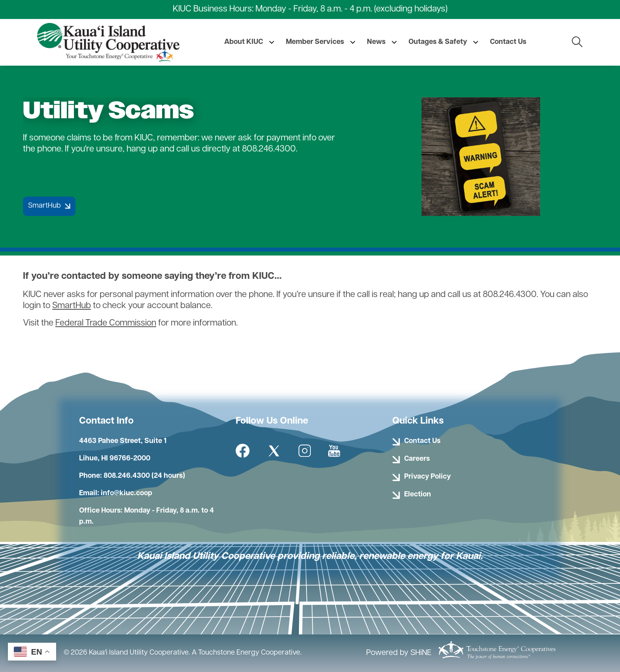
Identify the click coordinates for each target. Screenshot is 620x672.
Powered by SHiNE (399, 653)
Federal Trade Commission (106, 323)
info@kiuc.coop (127, 493)
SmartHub (72, 306)
